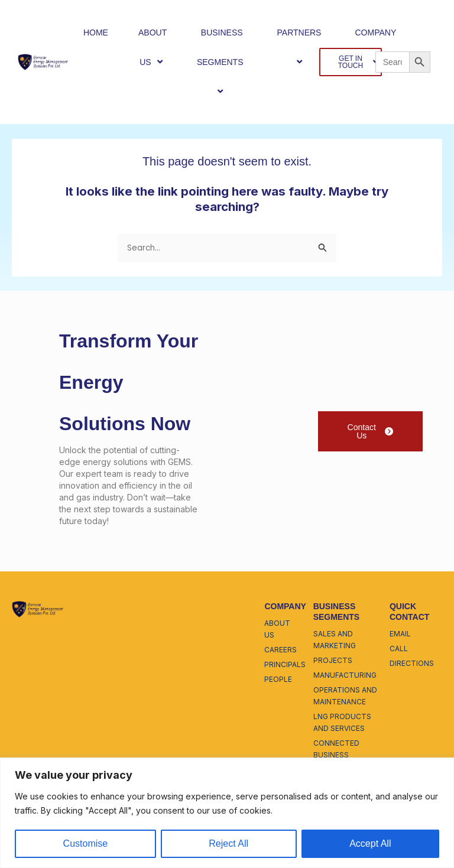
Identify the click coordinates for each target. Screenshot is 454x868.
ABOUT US (153, 48)
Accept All (370, 843)
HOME (96, 32)
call (399, 648)
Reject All (228, 843)
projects (333, 660)
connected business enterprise (336, 755)
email (400, 634)
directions (412, 663)
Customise (86, 843)
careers (280, 650)
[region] (227, 813)
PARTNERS (301, 47)
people (278, 679)
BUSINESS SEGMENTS (222, 62)
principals (285, 664)
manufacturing (345, 675)
